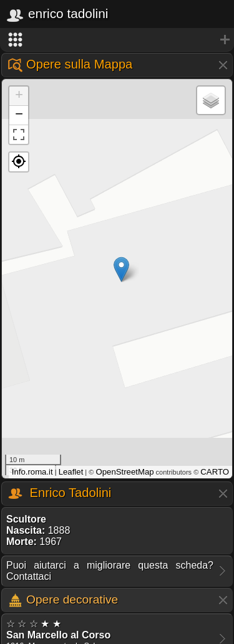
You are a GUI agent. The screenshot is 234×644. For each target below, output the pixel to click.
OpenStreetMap (124, 472)
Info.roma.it (32, 472)
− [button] (19, 115)
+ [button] (19, 96)
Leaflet (71, 472)
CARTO (215, 472)
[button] (19, 162)
